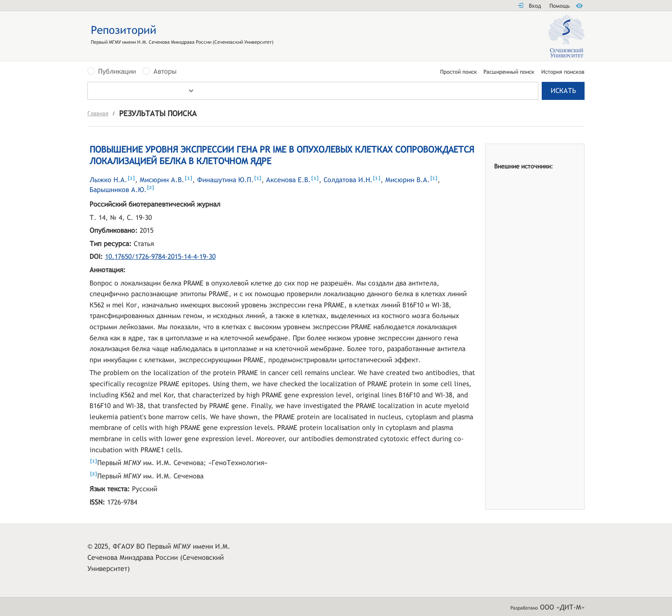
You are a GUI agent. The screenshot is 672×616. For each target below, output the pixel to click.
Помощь (559, 6)
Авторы (165, 72)
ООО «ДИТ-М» (562, 607)
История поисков (563, 72)
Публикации (117, 72)
